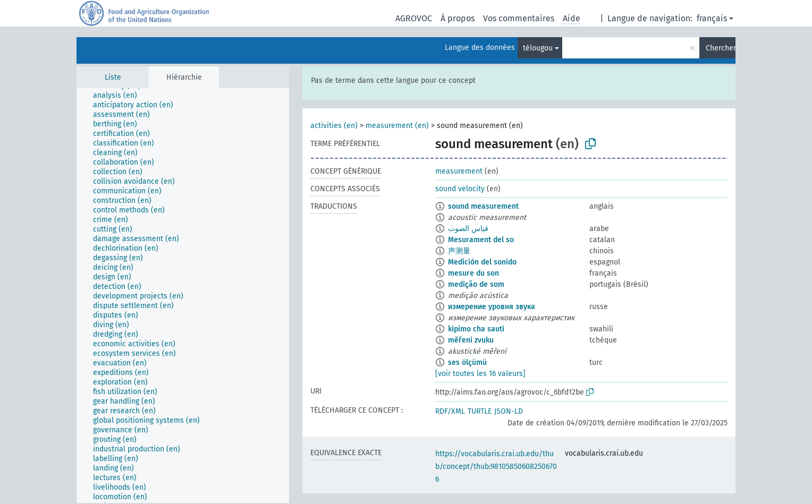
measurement (459, 171)
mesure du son (473, 273)
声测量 (459, 251)
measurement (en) (397, 126)
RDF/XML (450, 411)
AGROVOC (414, 18)
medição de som (476, 284)
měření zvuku (471, 340)
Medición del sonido (482, 262)
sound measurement (483, 206)
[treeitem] (120, 96)
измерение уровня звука (492, 307)
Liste (113, 77)
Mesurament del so (481, 240)
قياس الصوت (468, 229)
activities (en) (334, 126)
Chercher (721, 48)
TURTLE (480, 411)
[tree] (183, 296)
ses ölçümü (467, 362)
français (712, 18)
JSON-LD (509, 411)
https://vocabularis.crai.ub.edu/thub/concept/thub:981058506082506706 (496, 467)
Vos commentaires (519, 18)
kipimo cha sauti (476, 329)
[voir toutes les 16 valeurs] (480, 374)
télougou (538, 48)
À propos (458, 18)
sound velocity (460, 189)
